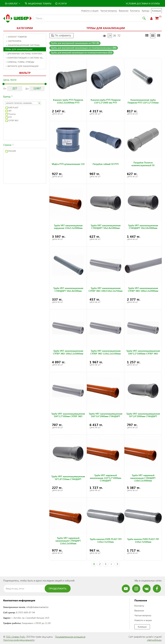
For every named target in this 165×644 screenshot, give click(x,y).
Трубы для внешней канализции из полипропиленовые (82, 52)
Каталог (13, 3)
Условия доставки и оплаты (143, 3)
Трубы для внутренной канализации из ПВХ (75, 43)
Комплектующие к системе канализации (26, 58)
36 (114, 35)
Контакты (135, 11)
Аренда (145, 11)
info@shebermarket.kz (37, 607)
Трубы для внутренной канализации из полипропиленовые (84, 48)
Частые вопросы (109, 11)
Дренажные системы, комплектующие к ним (26, 53)
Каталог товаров (16, 37)
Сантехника (14, 41)
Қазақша (156, 11)
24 (110, 35)
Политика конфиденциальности (19, 640)
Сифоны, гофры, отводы (20, 62)
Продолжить (58, 588)
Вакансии (124, 11)
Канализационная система (23, 45)
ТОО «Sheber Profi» (16, 637)
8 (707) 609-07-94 (26, 612)
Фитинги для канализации (22, 66)
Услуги (61, 3)
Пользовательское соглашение (70, 637)
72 (119, 35)
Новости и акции (90, 11)
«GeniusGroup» (154, 640)
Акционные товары (38, 3)
